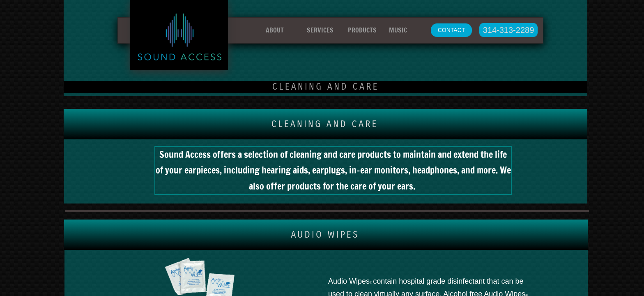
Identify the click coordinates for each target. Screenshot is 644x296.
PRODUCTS (362, 30)
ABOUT (275, 30)
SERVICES (320, 30)
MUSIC (398, 30)
